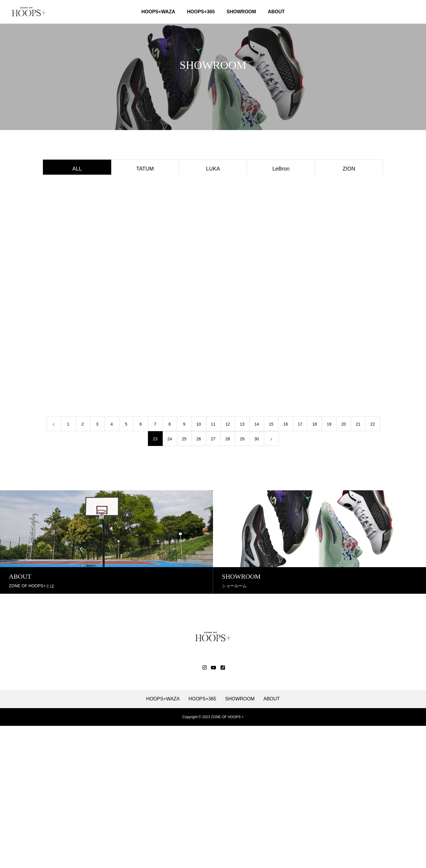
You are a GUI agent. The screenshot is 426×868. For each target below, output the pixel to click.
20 (344, 567)
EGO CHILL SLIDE (349, 274)
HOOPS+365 (201, 12)
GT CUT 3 (349, 205)
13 (242, 567)
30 (257, 582)
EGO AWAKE (281, 222)
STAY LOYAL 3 (77, 292)
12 (228, 567)
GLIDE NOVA (281, 239)
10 (199, 567)
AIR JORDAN (281, 292)
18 (315, 567)
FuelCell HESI (145, 239)
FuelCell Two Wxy (77, 205)
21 (358, 567)
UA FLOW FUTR (281, 257)
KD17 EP (145, 274)
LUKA (213, 170)
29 (242, 582)
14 (257, 567)
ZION (349, 170)
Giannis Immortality (213, 205)
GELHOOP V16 (349, 239)
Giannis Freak (213, 222)
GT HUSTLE (145, 222)
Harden (213, 292)
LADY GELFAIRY (77, 274)
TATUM (145, 170)
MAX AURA (145, 292)
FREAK (145, 187)
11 (213, 567)
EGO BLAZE (281, 274)
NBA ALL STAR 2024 (281, 205)
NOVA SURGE (213, 187)
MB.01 (213, 274)
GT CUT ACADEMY (145, 205)
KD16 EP (145, 257)
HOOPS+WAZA (158, 12)
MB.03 (349, 222)
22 (373, 567)
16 (286, 567)
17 (300, 567)
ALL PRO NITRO (77, 239)
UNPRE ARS (281, 187)
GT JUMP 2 (77, 222)
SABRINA (77, 257)
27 (213, 582)
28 (228, 582)
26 (199, 582)
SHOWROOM (241, 12)
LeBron (281, 170)
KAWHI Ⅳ (213, 257)
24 (170, 582)
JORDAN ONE (349, 292)
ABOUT (276, 12)
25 (184, 582)
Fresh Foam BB (213, 239)
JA (77, 187)
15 (271, 567)
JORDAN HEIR (77, 309)
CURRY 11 (349, 187)
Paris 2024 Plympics (349, 257)
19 (329, 567)
